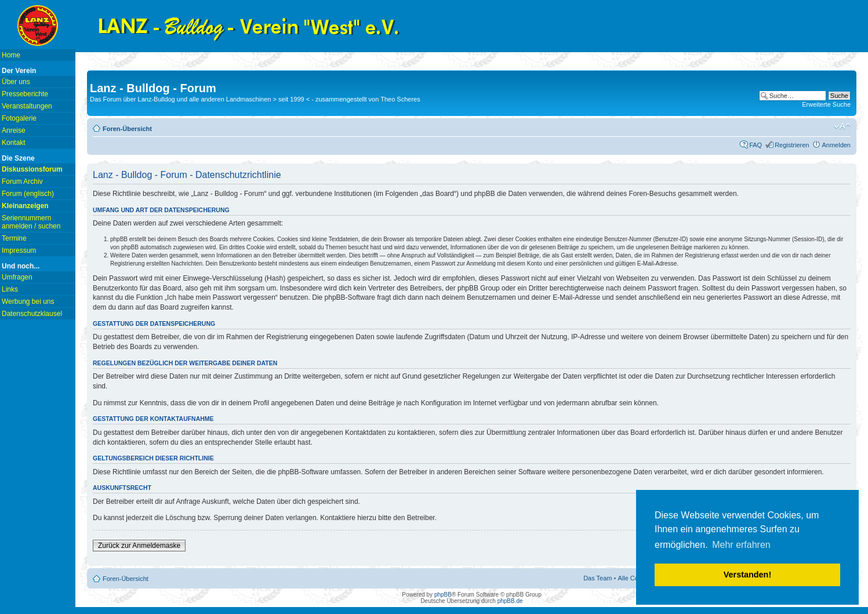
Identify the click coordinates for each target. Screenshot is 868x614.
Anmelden (836, 145)
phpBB (443, 595)
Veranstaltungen (27, 106)
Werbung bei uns (28, 301)
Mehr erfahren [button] (741, 545)
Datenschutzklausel (32, 314)
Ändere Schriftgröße (842, 126)
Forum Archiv (22, 181)
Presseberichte (25, 94)
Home (11, 55)
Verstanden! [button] (747, 575)
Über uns (16, 82)
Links (10, 289)
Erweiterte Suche (826, 104)
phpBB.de (510, 601)
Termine (14, 238)
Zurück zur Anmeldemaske (139, 546)
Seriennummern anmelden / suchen (31, 222)
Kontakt (14, 143)
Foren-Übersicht (127, 129)
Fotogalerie (19, 118)
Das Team (598, 578)
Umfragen (17, 277)
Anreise (14, 130)
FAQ (756, 145)
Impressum (19, 250)
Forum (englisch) (28, 194)
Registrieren (792, 145)
